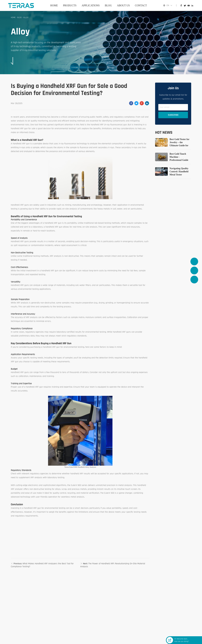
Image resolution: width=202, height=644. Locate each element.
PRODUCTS (70, 5)
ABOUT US (123, 5)
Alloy (26, 17)
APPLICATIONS (91, 5)
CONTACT (141, 5)
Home (54, 5)
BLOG (108, 5)
